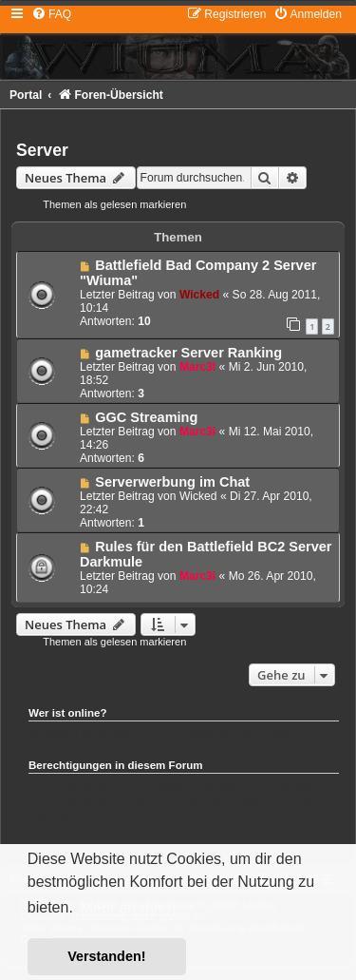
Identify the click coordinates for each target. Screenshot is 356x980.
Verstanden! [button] (106, 956)
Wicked (199, 295)
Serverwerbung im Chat (172, 482)
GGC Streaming (146, 417)
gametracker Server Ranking (188, 353)
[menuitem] (51, 14)
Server (42, 150)
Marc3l (197, 367)
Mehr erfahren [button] (128, 908)
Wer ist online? (68, 713)
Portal (26, 95)
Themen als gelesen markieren (114, 204)
